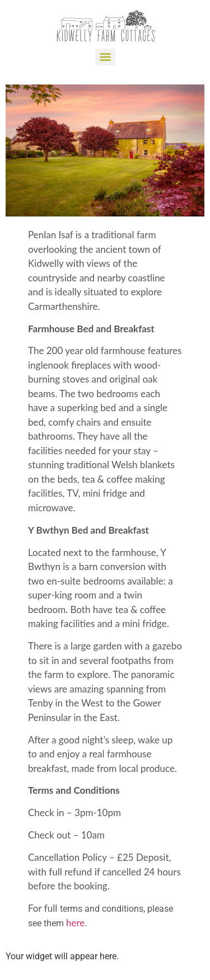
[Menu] (105, 57)
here (75, 923)
